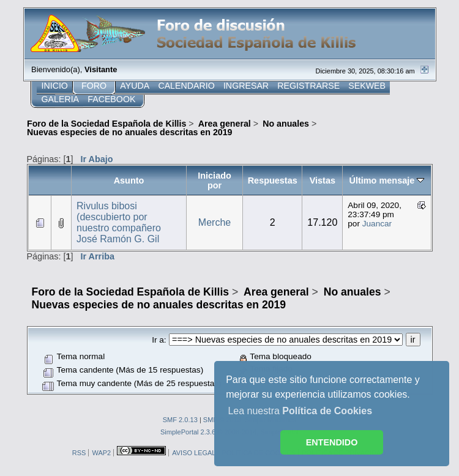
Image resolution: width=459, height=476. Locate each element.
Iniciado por (215, 180)
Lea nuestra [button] (300, 411)
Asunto (129, 180)
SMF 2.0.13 (180, 420)
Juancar (377, 224)
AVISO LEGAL (194, 453)
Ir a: (159, 340)
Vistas (323, 180)
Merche (215, 222)
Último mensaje (387, 180)
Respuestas (273, 180)
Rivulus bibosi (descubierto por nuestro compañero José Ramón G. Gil (119, 222)
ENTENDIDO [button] (332, 442)
